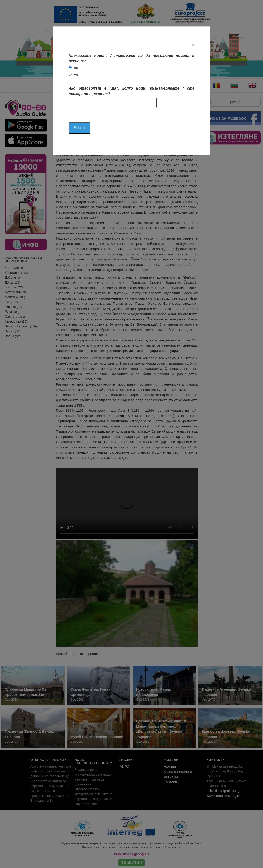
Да (76, 68)
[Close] (193, 45)
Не (76, 75)
